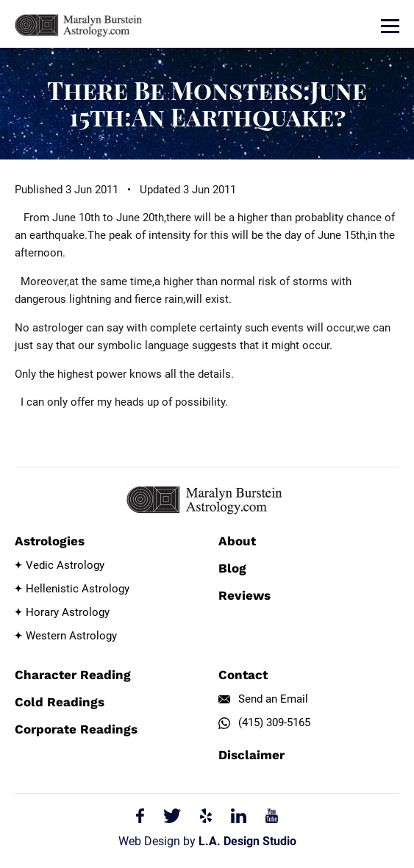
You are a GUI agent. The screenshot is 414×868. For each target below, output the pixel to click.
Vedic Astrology (65, 565)
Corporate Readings (76, 729)
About (237, 541)
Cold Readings (60, 702)
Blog (232, 568)
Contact (243, 675)
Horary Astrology (68, 612)
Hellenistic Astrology (78, 589)
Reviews (245, 595)
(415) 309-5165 (274, 722)
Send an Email (273, 699)
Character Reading (73, 675)
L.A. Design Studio (247, 841)
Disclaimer (251, 755)
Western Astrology (71, 636)
